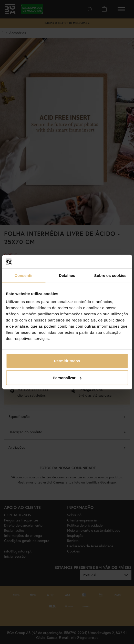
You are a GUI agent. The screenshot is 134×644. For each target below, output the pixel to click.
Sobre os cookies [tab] (110, 275)
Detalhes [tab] (67, 275)
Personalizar (67, 378)
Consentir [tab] (24, 275)
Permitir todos (67, 361)
